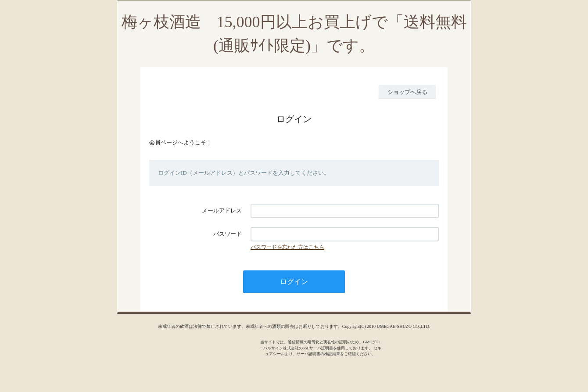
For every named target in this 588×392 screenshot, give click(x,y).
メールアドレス (222, 210)
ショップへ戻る (407, 92)
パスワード (228, 234)
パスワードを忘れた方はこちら (287, 247)
